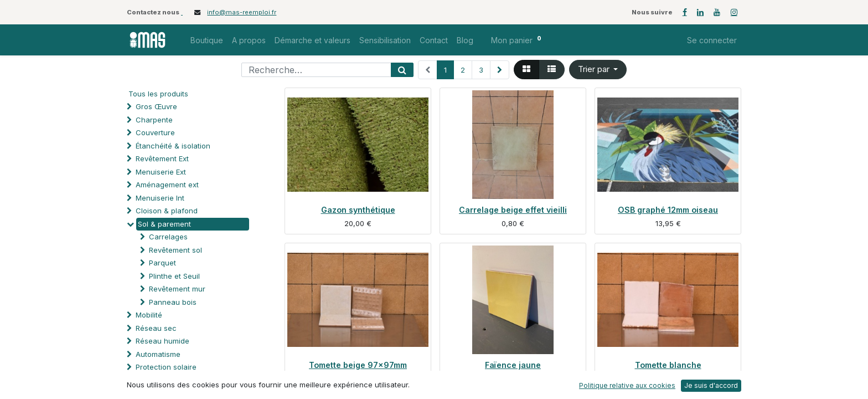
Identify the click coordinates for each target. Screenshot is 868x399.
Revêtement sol (175, 250)
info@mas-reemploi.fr (242, 12)
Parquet (162, 263)
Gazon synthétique (358, 210)
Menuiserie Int (160, 198)
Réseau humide (162, 341)
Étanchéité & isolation (173, 146)
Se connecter (712, 40)
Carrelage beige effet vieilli (513, 210)
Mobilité (149, 315)
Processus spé (161, 380)
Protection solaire (166, 367)
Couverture (155, 132)
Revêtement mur (177, 289)
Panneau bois (173, 302)
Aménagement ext (167, 185)
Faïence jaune (513, 365)
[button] (598, 70)
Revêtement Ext (162, 158)
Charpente (154, 120)
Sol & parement (166, 224)
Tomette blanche (668, 365)
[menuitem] (207, 40)
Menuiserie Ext (161, 172)
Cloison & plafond (167, 211)
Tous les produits (158, 94)
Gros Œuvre (156, 106)
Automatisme (158, 354)
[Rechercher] (402, 70)
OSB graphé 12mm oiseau (668, 210)
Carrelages (168, 237)
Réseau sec (156, 328)
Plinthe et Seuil (174, 276)
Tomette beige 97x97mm (358, 365)
